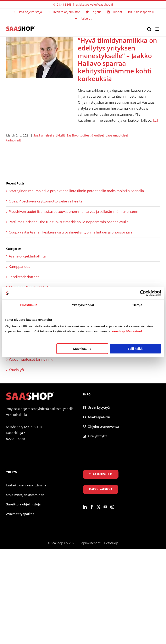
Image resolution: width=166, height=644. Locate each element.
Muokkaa (82, 349)
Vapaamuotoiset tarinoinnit (31, 359)
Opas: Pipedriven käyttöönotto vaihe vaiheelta (46, 201)
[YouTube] (105, 507)
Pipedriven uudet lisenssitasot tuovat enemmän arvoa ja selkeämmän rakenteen (73, 211)
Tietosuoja (111, 543)
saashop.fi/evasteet (127, 331)
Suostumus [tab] (29, 305)
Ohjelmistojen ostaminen (25, 495)
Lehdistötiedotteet (24, 277)
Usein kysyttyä (96, 407)
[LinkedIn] (85, 507)
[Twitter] (99, 507)
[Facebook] (92, 507)
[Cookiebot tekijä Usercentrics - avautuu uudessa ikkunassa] (143, 293)
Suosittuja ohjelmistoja (23, 504)
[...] (155, 120)
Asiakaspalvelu (97, 417)
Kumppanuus (19, 266)
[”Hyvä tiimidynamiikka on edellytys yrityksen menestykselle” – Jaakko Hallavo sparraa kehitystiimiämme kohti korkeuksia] (39, 57)
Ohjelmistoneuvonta (101, 426)
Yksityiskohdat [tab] (83, 305)
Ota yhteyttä (95, 436)
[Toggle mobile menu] (158, 29)
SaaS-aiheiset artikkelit (49, 135)
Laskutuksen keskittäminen (27, 485)
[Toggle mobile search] (149, 29)
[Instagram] (112, 507)
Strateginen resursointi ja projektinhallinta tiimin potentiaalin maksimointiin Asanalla (76, 191)
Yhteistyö (16, 370)
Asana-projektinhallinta (27, 256)
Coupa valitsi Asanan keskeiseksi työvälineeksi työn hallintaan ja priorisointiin (70, 232)
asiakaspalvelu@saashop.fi (94, 4)
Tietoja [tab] (137, 305)
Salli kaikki (135, 349)
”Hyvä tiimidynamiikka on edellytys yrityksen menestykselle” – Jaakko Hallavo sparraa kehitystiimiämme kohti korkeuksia (117, 59)
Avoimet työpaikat (20, 514)
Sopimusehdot (90, 543)
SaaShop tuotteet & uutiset (85, 135)
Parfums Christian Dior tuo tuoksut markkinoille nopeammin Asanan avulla (69, 222)
